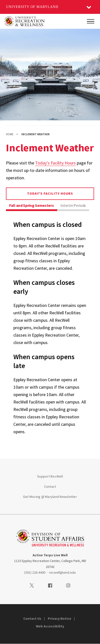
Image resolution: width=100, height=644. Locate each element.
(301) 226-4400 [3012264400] (35, 572)
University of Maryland (32, 7)
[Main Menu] (91, 21)
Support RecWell (50, 476)
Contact (50, 486)
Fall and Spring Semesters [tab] (32, 205)
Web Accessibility (50, 626)
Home (10, 134)
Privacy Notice (60, 618)
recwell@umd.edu (62, 572)
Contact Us (32, 618)
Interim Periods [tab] (73, 205)
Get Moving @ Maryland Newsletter (50, 497)
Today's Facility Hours (55, 163)
